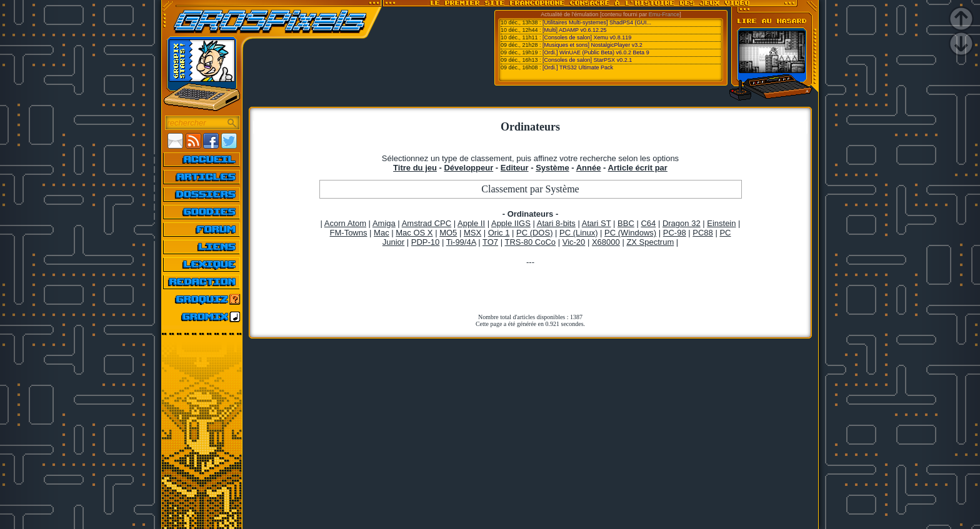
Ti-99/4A (461, 242)
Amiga (384, 223)
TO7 (490, 242)
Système (552, 168)
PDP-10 (426, 242)
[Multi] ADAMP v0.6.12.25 (574, 30)
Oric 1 (499, 233)
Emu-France (664, 14)
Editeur (515, 168)
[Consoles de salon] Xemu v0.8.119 (587, 37)
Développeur (468, 168)
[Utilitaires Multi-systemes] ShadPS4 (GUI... (597, 22)
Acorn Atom (345, 223)
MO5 (448, 233)
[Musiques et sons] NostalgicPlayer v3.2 (592, 45)
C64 (648, 223)
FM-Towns (349, 233)
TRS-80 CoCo (530, 242)
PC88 (703, 233)
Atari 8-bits (556, 223)
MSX (472, 233)
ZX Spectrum (650, 242)
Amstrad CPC (427, 223)
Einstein (721, 223)
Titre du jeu (415, 168)
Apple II (471, 223)
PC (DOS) (535, 233)
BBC (626, 223)
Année (589, 168)
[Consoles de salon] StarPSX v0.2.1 (587, 60)
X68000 (606, 242)
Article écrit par (638, 168)
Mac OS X (414, 233)
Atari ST (597, 223)
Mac (382, 233)
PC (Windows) (630, 233)
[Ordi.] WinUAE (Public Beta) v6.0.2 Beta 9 (596, 52)
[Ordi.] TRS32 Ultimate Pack (578, 67)
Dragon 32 (682, 223)
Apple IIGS (511, 223)
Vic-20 (574, 242)
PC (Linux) (578, 233)
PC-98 (675, 233)
